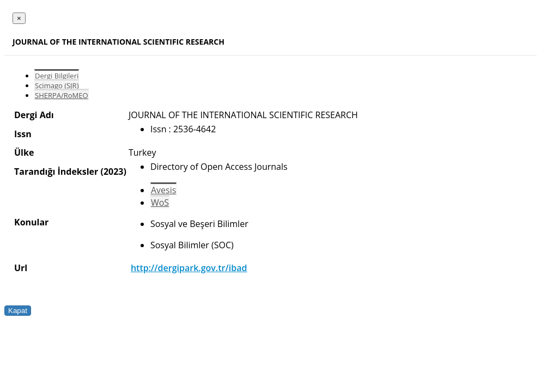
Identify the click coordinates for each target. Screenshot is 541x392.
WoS (160, 203)
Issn (23, 134)
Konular (31, 222)
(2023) (113, 171)
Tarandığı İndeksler (56, 171)
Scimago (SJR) (57, 85)
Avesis (163, 190)
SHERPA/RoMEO (62, 95)
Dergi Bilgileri (57, 76)
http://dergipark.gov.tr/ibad (189, 268)
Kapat (18, 311)
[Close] (19, 18)
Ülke (24, 152)
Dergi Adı (34, 115)
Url (21, 268)
